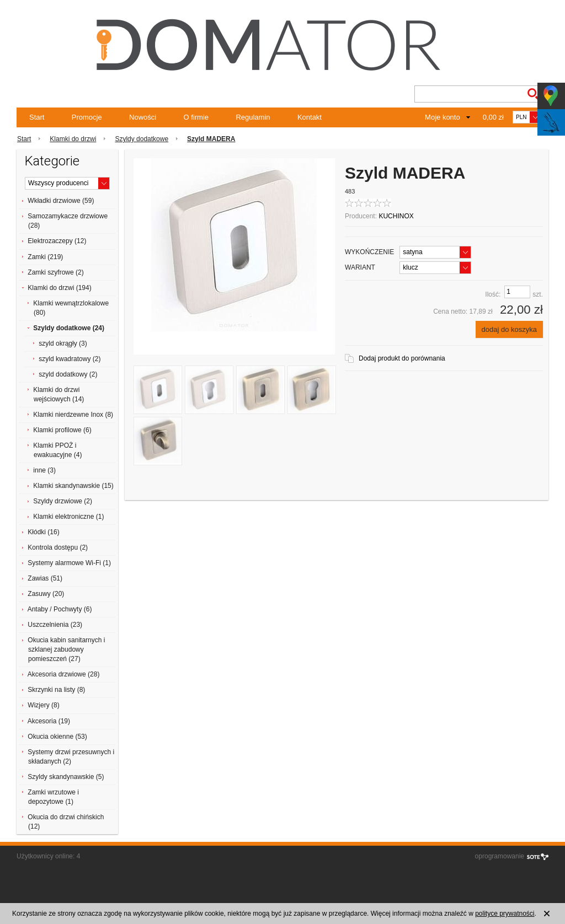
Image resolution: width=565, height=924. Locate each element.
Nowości (143, 117)
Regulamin (253, 117)
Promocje (87, 117)
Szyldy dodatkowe (142, 139)
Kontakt (310, 117)
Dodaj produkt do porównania (402, 358)
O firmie (196, 117)
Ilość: (493, 294)
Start (37, 117)
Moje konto (443, 117)
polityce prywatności (505, 914)
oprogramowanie (500, 856)
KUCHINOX (396, 216)
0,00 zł (493, 117)
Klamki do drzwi (73, 139)
